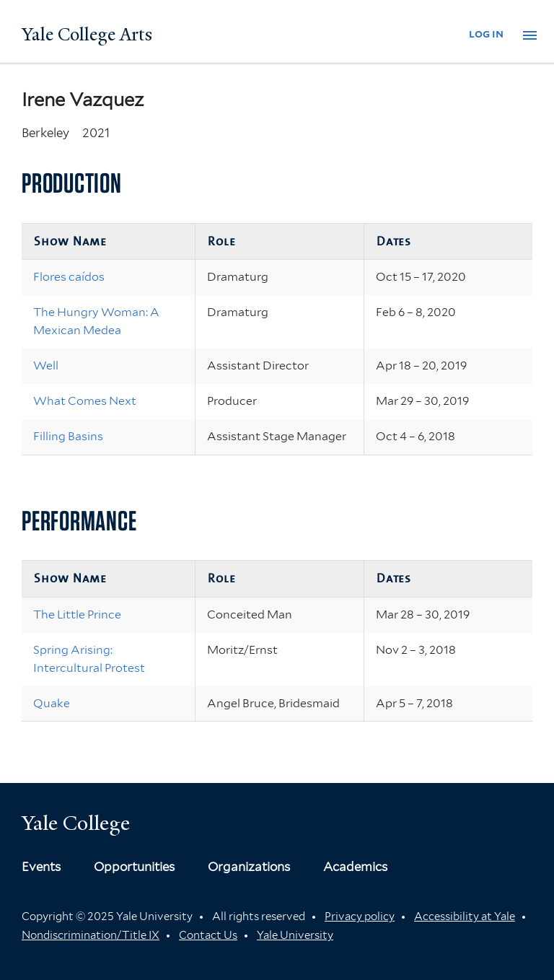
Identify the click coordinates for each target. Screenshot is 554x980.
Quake (52, 703)
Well (46, 366)
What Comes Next (85, 401)
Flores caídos (69, 277)
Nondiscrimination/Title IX (91, 935)
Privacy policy (360, 916)
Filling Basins (68, 436)
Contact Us (208, 935)
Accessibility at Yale (465, 916)
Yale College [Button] (76, 823)
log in (486, 34)
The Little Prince (77, 614)
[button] (530, 35)
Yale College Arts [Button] (87, 35)
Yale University (295, 935)
